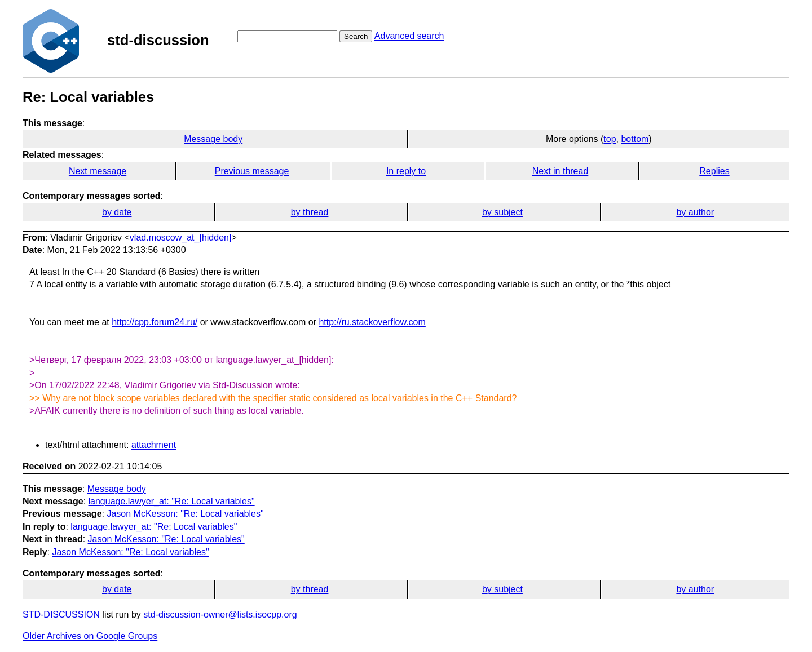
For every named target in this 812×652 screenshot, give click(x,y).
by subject (502, 212)
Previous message (252, 171)
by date (117, 212)
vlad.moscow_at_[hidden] (181, 238)
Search (356, 36)
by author (695, 212)
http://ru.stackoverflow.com (372, 322)
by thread (310, 212)
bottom (635, 139)
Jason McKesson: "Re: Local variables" (185, 514)
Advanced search (409, 36)
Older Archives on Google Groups (90, 636)
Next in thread (561, 171)
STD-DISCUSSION (61, 615)
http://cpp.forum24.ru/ (155, 322)
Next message (98, 171)
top (610, 139)
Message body (213, 139)
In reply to (406, 171)
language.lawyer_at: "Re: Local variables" (172, 501)
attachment (154, 445)
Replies (714, 171)
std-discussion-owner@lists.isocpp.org (220, 615)
